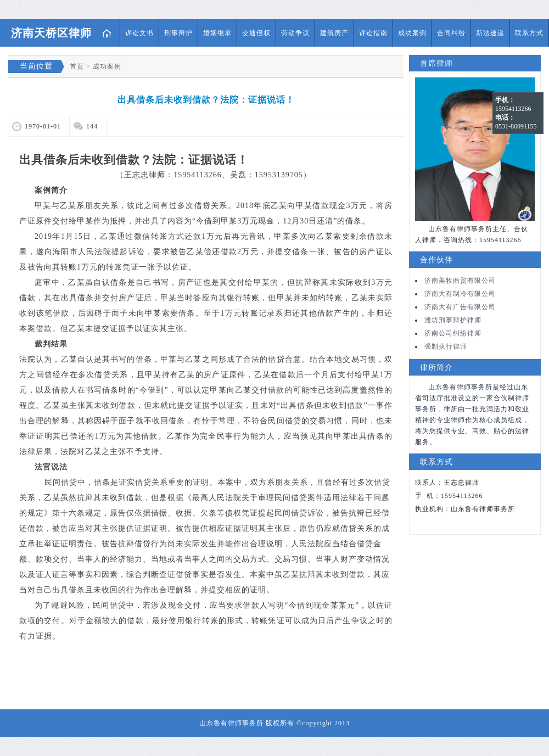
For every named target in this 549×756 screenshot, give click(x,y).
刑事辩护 (178, 33)
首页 (107, 33)
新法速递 (490, 33)
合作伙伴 (436, 260)
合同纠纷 (451, 33)
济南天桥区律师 (51, 33)
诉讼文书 (139, 33)
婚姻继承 (217, 33)
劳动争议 (295, 33)
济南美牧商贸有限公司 (460, 281)
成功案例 (412, 33)
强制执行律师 (446, 346)
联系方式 (529, 33)
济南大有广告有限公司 (460, 307)
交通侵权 (256, 33)
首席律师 (436, 63)
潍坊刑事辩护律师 (453, 320)
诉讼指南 (373, 33)
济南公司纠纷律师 (453, 333)
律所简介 (436, 368)
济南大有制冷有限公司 (460, 294)
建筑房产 (334, 33)
